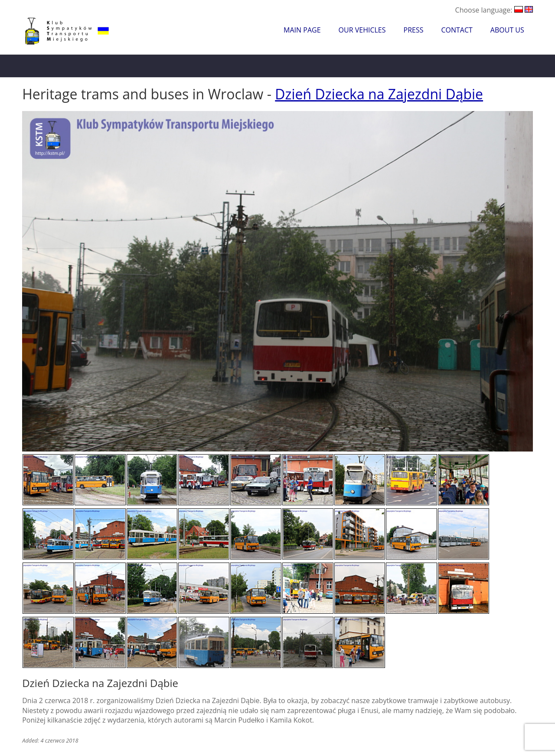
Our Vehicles (362, 30)
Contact (457, 30)
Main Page (302, 30)
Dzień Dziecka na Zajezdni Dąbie (379, 94)
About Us (507, 30)
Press (414, 30)
